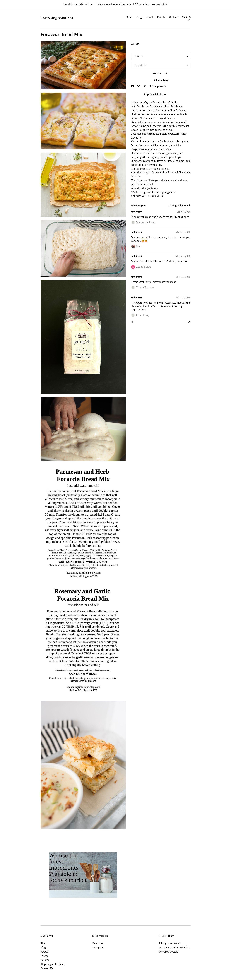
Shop (129, 17)
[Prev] (132, 322)
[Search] (189, 21)
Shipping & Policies (155, 94)
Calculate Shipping (142, 49)
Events (161, 17)
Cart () (186, 17)
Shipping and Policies (53, 964)
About (149, 17)
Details (136, 94)
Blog (139, 17)
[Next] (189, 322)
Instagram (98, 948)
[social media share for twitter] (139, 86)
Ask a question (158, 86)
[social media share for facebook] (133, 86)
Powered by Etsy (168, 952)
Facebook (98, 943)
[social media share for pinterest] (145, 86)
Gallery (173, 17)
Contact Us (47, 968)
